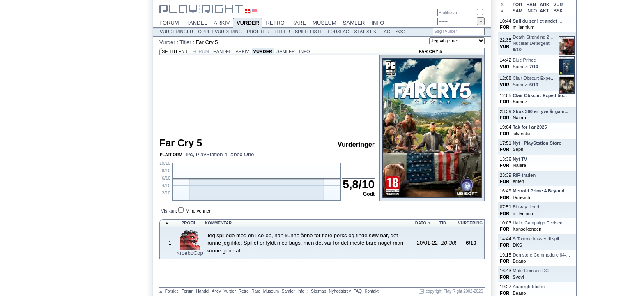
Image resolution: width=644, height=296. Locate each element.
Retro (275, 23)
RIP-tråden (524, 175)
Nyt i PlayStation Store (537, 143)
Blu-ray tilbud (526, 207)
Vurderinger (176, 32)
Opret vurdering (220, 32)
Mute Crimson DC (531, 271)
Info (378, 23)
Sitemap (319, 291)
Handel (197, 23)
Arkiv (222, 23)
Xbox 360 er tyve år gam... (541, 111)
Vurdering (470, 223)
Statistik (365, 32)
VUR (558, 5)
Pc (190, 154)
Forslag (339, 32)
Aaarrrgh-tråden (529, 287)
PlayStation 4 (212, 154)
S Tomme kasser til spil (536, 239)
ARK (545, 5)
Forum (169, 23)
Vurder (248, 23)
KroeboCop (190, 253)
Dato (421, 223)
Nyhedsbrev (340, 291)
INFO (531, 11)
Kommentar (218, 223)
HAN (531, 5)
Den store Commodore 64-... (542, 255)
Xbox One (242, 154)
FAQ (386, 32)
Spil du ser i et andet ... (538, 21)
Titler (282, 32)
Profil (189, 223)
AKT (544, 11)
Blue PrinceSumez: (526, 63)
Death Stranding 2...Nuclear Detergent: (533, 43)
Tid (443, 223)
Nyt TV (520, 159)
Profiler (258, 32)
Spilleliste (309, 32)
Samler (354, 23)
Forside (172, 291)
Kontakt (372, 291)
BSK (558, 11)
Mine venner (198, 211)
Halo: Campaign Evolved (538, 223)
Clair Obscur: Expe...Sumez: (534, 81)
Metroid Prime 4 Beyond (539, 191)
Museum (324, 23)
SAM (517, 11)
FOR (517, 5)
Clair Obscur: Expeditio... (540, 95)
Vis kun (168, 211)
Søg (400, 32)
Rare (299, 23)
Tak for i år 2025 (530, 127)
